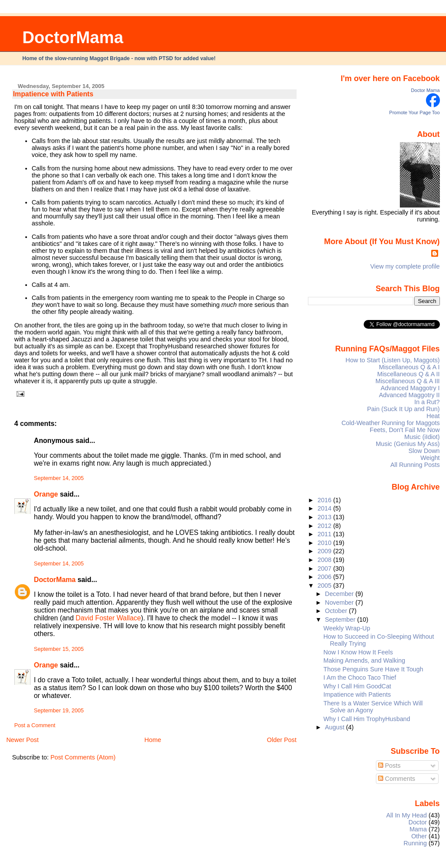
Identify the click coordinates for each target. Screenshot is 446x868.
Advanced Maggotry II (409, 395)
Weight (430, 458)
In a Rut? (427, 402)
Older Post (282, 740)
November (340, 602)
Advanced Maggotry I (410, 388)
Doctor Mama (426, 90)
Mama (418, 829)
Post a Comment (35, 725)
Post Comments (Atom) (83, 757)
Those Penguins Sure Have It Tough (373, 669)
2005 (325, 585)
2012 (325, 526)
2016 (325, 500)
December (340, 594)
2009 (325, 551)
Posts (389, 766)
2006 (325, 577)
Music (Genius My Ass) (408, 444)
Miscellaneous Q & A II (409, 374)
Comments (397, 779)
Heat (433, 416)
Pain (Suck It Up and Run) (404, 409)
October (337, 611)
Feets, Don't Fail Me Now (405, 430)
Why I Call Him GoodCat (358, 686)
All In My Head (407, 815)
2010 (325, 543)
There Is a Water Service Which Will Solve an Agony (373, 707)
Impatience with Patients (53, 94)
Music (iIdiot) (422, 437)
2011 (325, 534)
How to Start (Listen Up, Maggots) (392, 360)
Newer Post (22, 740)
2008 (325, 560)
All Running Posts (415, 465)
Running (416, 843)
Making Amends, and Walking (365, 660)
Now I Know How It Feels (358, 652)
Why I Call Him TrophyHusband (367, 719)
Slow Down (424, 451)
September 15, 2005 (59, 649)
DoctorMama (73, 37)
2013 (325, 517)
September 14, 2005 (59, 478)
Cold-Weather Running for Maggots (391, 423)
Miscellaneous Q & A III (408, 381)
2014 (325, 508)
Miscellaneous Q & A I (409, 367)
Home (153, 740)
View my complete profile (405, 266)
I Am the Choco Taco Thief (360, 677)
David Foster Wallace (108, 618)
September (341, 620)
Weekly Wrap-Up (347, 628)
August (336, 727)
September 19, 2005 (59, 711)
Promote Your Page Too (415, 112)
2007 (325, 568)
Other (419, 836)
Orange (46, 494)
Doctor (418, 822)
